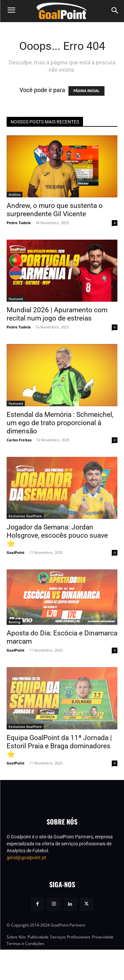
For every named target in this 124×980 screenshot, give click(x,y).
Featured (16, 299)
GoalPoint (16, 552)
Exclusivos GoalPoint (25, 516)
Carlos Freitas (19, 440)
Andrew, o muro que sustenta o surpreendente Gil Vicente (55, 210)
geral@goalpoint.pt (26, 888)
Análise (15, 194)
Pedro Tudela (19, 223)
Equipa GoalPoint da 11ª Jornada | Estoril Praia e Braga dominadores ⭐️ (59, 746)
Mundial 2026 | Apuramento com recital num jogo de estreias (57, 314)
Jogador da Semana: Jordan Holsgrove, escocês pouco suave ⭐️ (57, 535)
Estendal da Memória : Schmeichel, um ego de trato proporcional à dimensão (60, 423)
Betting (15, 622)
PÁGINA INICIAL (86, 91)
